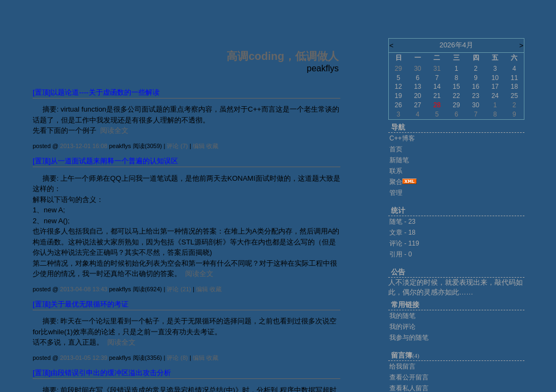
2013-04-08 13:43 (84, 289)
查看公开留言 (409, 377)
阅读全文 (114, 130)
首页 (396, 149)
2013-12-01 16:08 (84, 146)
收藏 (212, 146)
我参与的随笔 (409, 338)
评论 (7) (177, 146)
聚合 (396, 182)
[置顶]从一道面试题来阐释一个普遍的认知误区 (105, 161)
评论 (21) (179, 289)
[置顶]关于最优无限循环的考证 (81, 304)
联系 (396, 171)
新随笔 (399, 160)
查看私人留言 (409, 388)
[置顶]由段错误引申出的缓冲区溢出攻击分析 (102, 373)
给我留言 (402, 366)
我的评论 (402, 327)
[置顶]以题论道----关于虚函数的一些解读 (96, 92)
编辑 (199, 146)
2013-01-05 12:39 (84, 358)
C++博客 (402, 138)
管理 (396, 193)
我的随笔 (402, 316)
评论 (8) (177, 358)
